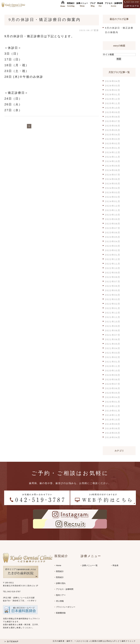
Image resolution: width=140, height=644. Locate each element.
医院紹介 (60, 571)
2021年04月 (113, 348)
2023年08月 (113, 224)
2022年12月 (113, 259)
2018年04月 (113, 437)
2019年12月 (113, 406)
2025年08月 (113, 117)
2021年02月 (113, 357)
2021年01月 (113, 362)
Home (59, 565)
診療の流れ (61, 583)
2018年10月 (113, 420)
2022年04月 (113, 295)
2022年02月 (113, 304)
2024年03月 (113, 192)
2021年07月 (113, 335)
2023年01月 (113, 255)
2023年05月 (113, 237)
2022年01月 (113, 308)
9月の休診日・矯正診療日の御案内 (45, 20)
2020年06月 (113, 388)
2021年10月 (113, 322)
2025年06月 (113, 126)
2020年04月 (113, 397)
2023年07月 (113, 228)
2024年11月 (113, 157)
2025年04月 (113, 135)
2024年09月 (113, 166)
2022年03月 (113, 299)
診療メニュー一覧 (90, 565)
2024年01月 (113, 201)
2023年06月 (113, 233)
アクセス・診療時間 (65, 589)
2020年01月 (113, 402)
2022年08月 (113, 277)
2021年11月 (113, 317)
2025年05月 (113, 130)
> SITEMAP (11, 641)
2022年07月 (113, 281)
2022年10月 (113, 268)
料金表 (116, 565)
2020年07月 (113, 384)
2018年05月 (113, 433)
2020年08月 (113, 379)
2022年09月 (113, 273)
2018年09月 (113, 424)
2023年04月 (113, 241)
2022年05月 (113, 290)
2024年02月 (113, 197)
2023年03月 (113, 246)
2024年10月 (113, 161)
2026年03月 (113, 86)
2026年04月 (113, 81)
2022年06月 (113, 286)
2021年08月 (113, 330)
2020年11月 (113, 366)
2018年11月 (113, 415)
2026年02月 (113, 90)
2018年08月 (113, 428)
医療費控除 (61, 613)
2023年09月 (113, 219)
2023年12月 (113, 206)
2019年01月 (113, 411)
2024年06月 (113, 179)
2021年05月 (113, 344)
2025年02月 (113, 143)
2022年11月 (113, 264)
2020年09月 (113, 375)
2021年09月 (113, 326)
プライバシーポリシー (66, 607)
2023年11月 (113, 210)
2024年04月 (113, 188)
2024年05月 (113, 184)
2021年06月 (113, 339)
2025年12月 (113, 99)
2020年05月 (113, 393)
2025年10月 (113, 108)
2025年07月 (113, 121)
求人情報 (60, 601)
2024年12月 (113, 152)
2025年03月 (113, 139)
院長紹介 (60, 577)
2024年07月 (113, 175)
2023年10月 (113, 215)
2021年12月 (113, 313)
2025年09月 (113, 112)
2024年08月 (113, 170)
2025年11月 (113, 103)
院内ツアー (61, 595)
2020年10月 (113, 371)
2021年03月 (113, 353)
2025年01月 (113, 148)
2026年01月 (113, 94)
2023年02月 (113, 250)
